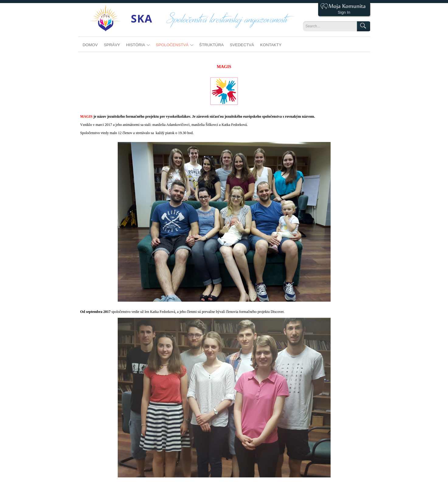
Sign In (344, 12)
